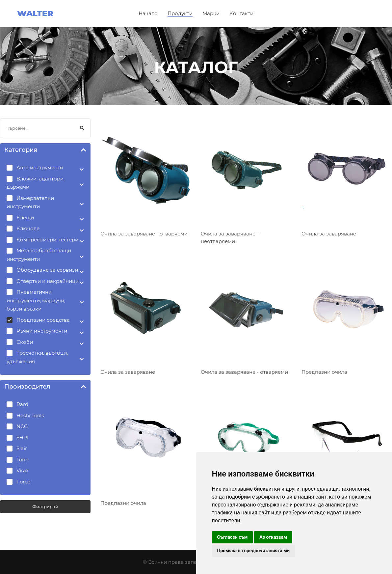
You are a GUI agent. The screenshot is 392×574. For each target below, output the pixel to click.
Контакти (241, 13)
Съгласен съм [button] (233, 537)
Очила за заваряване (329, 234)
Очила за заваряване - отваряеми (144, 234)
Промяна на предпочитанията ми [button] (253, 551)
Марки (211, 13)
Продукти (180, 13)
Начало (148, 13)
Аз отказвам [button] (273, 537)
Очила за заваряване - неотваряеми (230, 237)
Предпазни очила (324, 372)
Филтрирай (45, 506)
